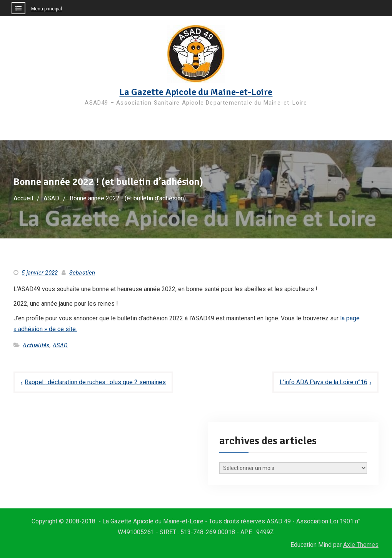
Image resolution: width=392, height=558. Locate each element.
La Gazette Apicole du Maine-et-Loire (196, 92)
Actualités (36, 345)
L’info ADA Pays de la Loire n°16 (324, 382)
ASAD (60, 345)
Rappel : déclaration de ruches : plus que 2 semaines (95, 382)
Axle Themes (361, 545)
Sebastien (82, 273)
